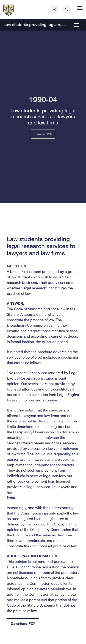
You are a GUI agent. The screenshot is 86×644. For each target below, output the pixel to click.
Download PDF (43, 134)
